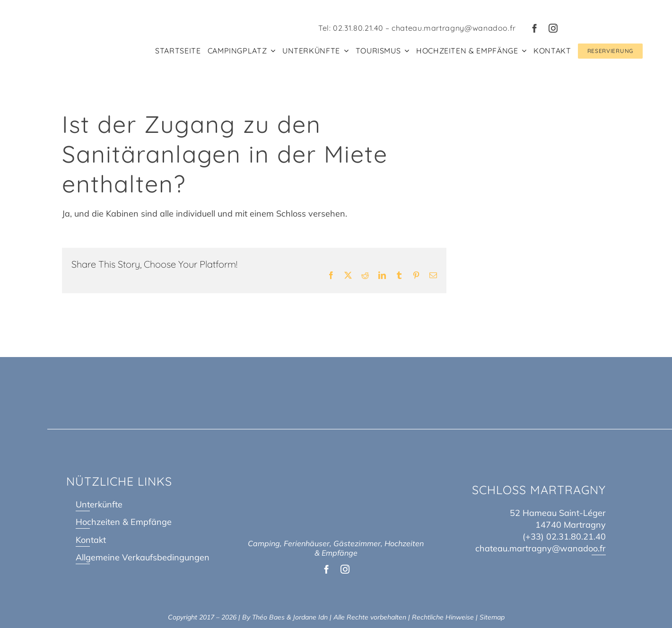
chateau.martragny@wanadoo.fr (454, 28)
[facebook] (535, 28)
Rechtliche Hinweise (443, 617)
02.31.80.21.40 (358, 28)
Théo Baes (268, 617)
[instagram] (553, 28)
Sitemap (492, 617)
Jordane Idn (310, 617)
